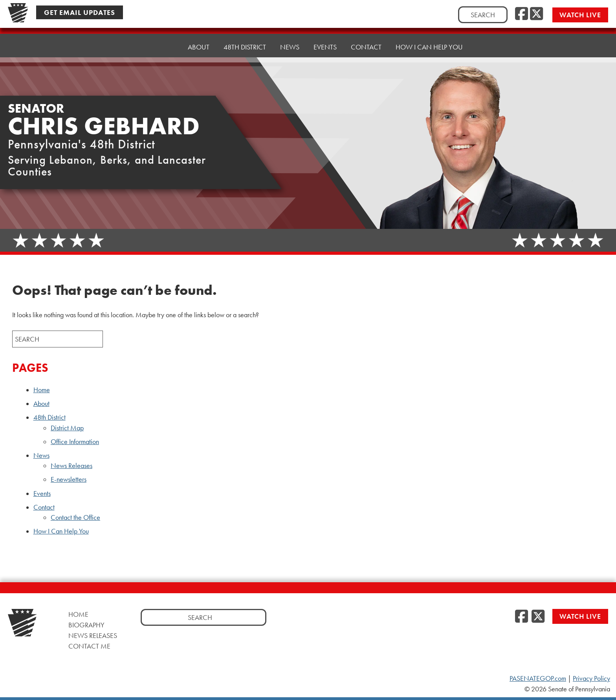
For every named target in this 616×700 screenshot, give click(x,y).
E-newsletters (69, 479)
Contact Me (89, 646)
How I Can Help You (429, 47)
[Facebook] (522, 14)
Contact (366, 47)
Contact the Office (75, 517)
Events (325, 47)
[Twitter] (536, 14)
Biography (86, 625)
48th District (245, 47)
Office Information (75, 442)
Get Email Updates (80, 12)
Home (164, 47)
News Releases (71, 466)
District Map (67, 428)
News (290, 47)
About (199, 47)
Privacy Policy (591, 678)
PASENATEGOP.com (538, 678)
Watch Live (580, 15)
